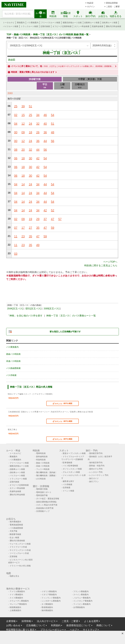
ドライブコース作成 (18, 547)
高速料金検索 (98, 26)
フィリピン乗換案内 (82, 604)
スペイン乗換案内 (81, 595)
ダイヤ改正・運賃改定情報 (48, 499)
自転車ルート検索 (110, 23)
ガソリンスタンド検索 (72, 469)
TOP (9, 34)
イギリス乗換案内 (49, 591)
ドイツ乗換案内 (16, 595)
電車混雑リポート (44, 492)
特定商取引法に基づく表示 (20, 630)
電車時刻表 (41, 453)
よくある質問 (91, 621)
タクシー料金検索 (82, 26)
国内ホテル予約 (96, 469)
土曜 (62, 86)
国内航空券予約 (96, 453)
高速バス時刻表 (13, 361)
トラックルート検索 (29, 26)
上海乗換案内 (15, 610)
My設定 (90, 3)
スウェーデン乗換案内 (19, 601)
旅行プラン (94, 482)
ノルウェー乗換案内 (82, 598)
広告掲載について (36, 625)
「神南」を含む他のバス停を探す (25, 316)
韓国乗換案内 (15, 607)
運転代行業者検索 (17, 541)
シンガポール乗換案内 (51, 601)
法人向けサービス (46, 621)
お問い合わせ (13, 625)
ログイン (91, 7)
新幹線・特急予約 (97, 466)
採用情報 (26, 621)
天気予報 (13, 531)
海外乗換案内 (15, 522)
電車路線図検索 (16, 525)
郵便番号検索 (15, 534)
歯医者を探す (68, 481)
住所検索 (66, 488)
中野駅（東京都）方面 (90, 79)
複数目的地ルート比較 (72, 23)
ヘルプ (73, 630)
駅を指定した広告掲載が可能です (65, 332)
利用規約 (56, 625)
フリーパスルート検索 (51, 23)
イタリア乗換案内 (49, 595)
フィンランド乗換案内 (51, 598)
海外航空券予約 (96, 463)
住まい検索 (14, 538)
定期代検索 (45, 26)
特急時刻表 (41, 460)
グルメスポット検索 (71, 472)
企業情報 (11, 621)
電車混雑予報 (42, 495)
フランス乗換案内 (81, 591)
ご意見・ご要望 (113, 7)
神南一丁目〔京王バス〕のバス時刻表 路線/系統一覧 (61, 34)
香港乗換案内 (47, 607)
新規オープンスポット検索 (74, 453)
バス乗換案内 (33, 23)
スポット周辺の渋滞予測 (47, 505)
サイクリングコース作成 (20, 550)
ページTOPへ (110, 262)
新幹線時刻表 (42, 457)
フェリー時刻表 (43, 469)
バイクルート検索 (11, 26)
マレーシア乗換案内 (18, 604)
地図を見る (14, 576)
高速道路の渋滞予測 (45, 508)
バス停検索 (11, 375)
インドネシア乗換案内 (83, 601)
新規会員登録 (112, 3)
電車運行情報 (42, 489)
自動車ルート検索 (92, 23)
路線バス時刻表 (22, 34)
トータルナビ (9, 23)
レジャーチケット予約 (99, 475)
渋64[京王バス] (15, 309)
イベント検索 (68, 491)
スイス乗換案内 (16, 598)
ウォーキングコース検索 (20, 544)
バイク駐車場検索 (70, 466)
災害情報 (13, 556)
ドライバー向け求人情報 (20, 566)
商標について (103, 625)
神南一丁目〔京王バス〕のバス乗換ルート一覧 (71, 316)
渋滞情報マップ (43, 511)
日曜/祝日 (80, 86)
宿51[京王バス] (33, 309)
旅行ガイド (94, 478)
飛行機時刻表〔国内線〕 (47, 472)
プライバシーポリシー (52, 630)
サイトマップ (90, 630)
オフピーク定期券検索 (62, 26)
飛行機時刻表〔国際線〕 (47, 476)
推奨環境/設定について (78, 625)
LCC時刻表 (41, 479)
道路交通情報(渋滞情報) (46, 502)
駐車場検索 (67, 463)
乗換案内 (21, 23)
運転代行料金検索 (114, 26)
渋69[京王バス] (52, 309)
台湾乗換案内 (79, 607)
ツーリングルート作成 (19, 553)
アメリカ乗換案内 (17, 591)
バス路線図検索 (13, 368)
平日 (45, 86)
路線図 (12, 60)
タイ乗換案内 (47, 604)
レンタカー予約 (96, 472)
